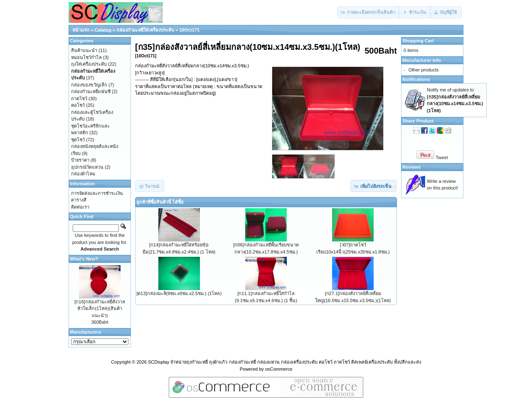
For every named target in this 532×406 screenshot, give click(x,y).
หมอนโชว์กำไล (86, 57)
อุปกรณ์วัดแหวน (87, 167)
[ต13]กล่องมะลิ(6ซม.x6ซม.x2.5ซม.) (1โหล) (179, 293)
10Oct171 (189, 30)
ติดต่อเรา (80, 207)
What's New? (84, 259)
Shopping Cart (418, 41)
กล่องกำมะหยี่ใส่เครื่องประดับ (145, 30)
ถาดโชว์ (79, 98)
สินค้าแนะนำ (84, 50)
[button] (369, 12)
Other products (424, 70)
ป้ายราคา (80, 160)
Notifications (416, 79)
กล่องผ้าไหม (83, 174)
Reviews (411, 167)
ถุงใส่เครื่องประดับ (89, 64)
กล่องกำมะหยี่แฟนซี (91, 91)
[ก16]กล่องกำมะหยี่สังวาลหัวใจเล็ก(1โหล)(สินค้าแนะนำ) (100, 309)
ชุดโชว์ (78, 140)
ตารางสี (79, 200)
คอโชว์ (78, 105)
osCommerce (279, 369)
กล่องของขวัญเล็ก (89, 85)
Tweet (442, 157)
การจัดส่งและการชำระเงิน (97, 193)
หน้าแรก (81, 30)
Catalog (103, 30)
